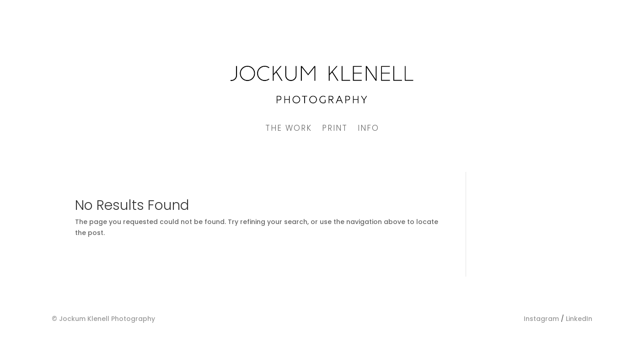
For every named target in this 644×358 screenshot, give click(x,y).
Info (368, 129)
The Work (289, 129)
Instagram (541, 319)
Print (335, 129)
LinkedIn (579, 319)
